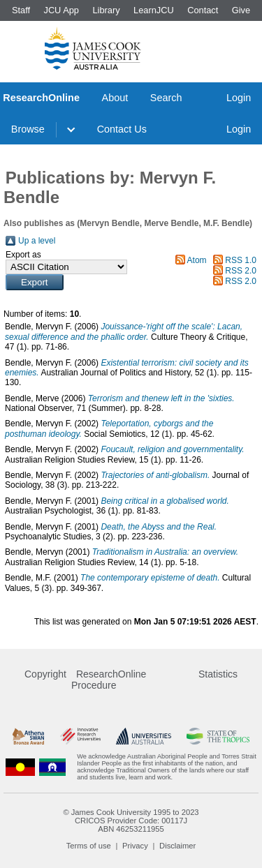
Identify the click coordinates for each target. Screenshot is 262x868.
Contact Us (122, 129)
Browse (28, 129)
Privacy (135, 846)
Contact (203, 10)
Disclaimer (177, 846)
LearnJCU (154, 10)
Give (241, 10)
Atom (197, 260)
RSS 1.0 (241, 260)
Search (166, 98)
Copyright (45, 674)
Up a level (37, 241)
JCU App (61, 10)
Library (106, 10)
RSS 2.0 (241, 271)
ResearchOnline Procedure (109, 680)
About (115, 98)
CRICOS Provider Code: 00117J (131, 821)
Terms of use (89, 846)
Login (239, 98)
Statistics (218, 674)
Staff (21, 10)
